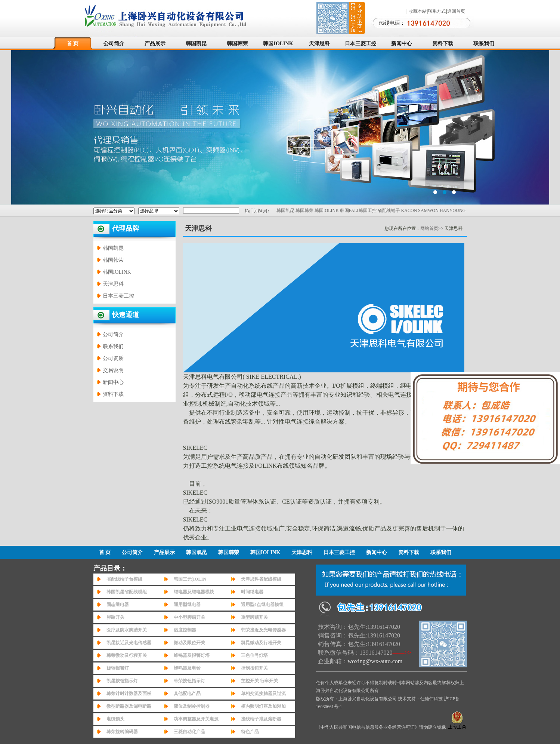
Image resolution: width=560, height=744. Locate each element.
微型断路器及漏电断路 (129, 706)
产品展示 (155, 44)
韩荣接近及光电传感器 (263, 630)
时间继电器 (252, 592)
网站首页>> (432, 228)
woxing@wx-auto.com (375, 661)
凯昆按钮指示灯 (122, 681)
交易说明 (113, 370)
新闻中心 (402, 44)
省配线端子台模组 (124, 579)
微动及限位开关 (189, 643)
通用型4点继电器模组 (262, 605)
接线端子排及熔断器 (261, 719)
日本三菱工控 (361, 44)
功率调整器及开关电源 (196, 719)
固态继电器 (118, 605)
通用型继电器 (187, 605)
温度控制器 (185, 630)
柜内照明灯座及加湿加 (263, 706)
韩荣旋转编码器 (122, 732)
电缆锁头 (115, 719)
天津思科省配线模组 (261, 579)
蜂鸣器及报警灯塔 (192, 655)
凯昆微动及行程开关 (261, 643)
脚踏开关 (115, 617)
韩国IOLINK (278, 44)
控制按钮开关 (254, 668)
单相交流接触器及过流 (263, 694)
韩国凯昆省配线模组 (127, 592)
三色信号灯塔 (254, 655)
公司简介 (114, 44)
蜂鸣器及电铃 (187, 668)
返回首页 (456, 11)
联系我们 (484, 44)
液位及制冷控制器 (192, 706)
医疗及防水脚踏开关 (127, 630)
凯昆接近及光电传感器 (129, 643)
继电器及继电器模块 (194, 592)
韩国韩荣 (237, 44)
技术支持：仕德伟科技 (420, 699)
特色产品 (250, 732)
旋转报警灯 (118, 668)
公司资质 (113, 358)
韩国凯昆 (196, 44)
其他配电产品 (187, 694)
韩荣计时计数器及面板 (129, 694)
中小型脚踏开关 (189, 617)
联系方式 (437, 11)
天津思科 (319, 44)
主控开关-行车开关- (260, 681)
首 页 (73, 44)
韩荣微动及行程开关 (127, 655)
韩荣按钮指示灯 (189, 681)
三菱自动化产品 (189, 732)
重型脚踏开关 (254, 617)
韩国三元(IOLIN (190, 579)
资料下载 (443, 44)
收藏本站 (418, 11)
